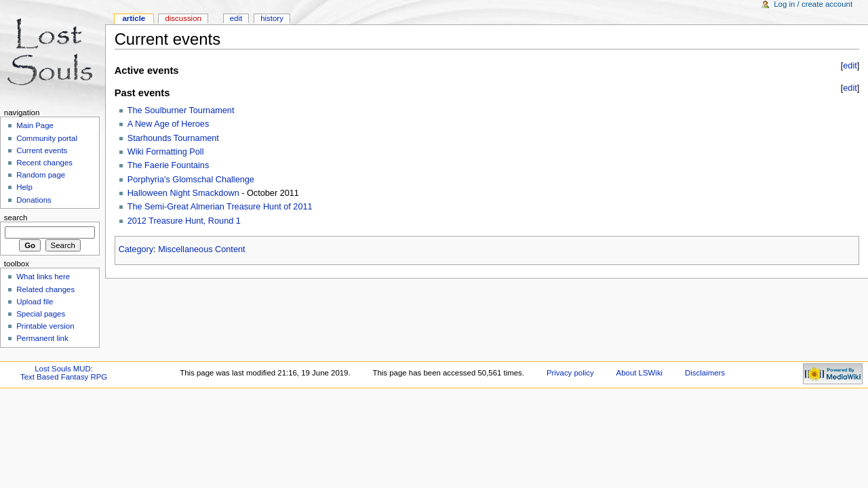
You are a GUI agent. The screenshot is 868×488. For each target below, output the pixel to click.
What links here (43, 277)
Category (136, 249)
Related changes (45, 289)
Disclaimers (705, 373)
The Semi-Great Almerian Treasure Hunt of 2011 (220, 207)
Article (134, 18)
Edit (236, 18)
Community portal (47, 138)
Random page (41, 175)
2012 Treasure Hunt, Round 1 (184, 221)
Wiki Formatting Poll (166, 152)
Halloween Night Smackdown (183, 193)
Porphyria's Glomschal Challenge (191, 180)
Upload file (35, 302)
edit (850, 66)
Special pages (41, 314)
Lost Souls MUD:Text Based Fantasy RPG (64, 373)
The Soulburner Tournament (181, 110)
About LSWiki (640, 373)
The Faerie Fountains (169, 165)
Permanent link (42, 338)
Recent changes (44, 163)
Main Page (35, 125)
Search (16, 218)
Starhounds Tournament (173, 138)
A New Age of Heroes (169, 124)
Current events (42, 150)
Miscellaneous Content (201, 249)
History (272, 18)
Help (24, 187)
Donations (34, 200)
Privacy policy (570, 373)
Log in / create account (813, 4)
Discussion (183, 18)
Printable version (45, 326)
